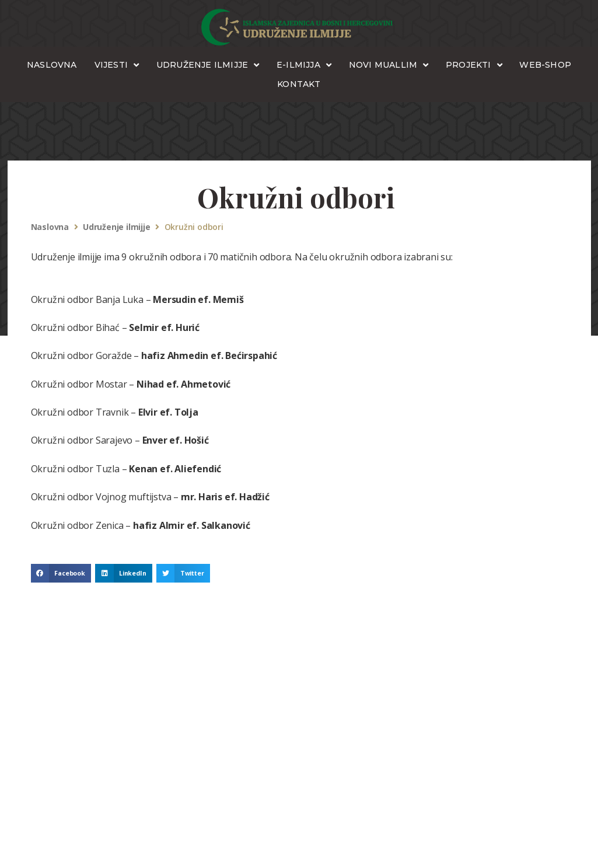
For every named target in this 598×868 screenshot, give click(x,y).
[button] (61, 573)
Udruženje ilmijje (117, 227)
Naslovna (50, 227)
